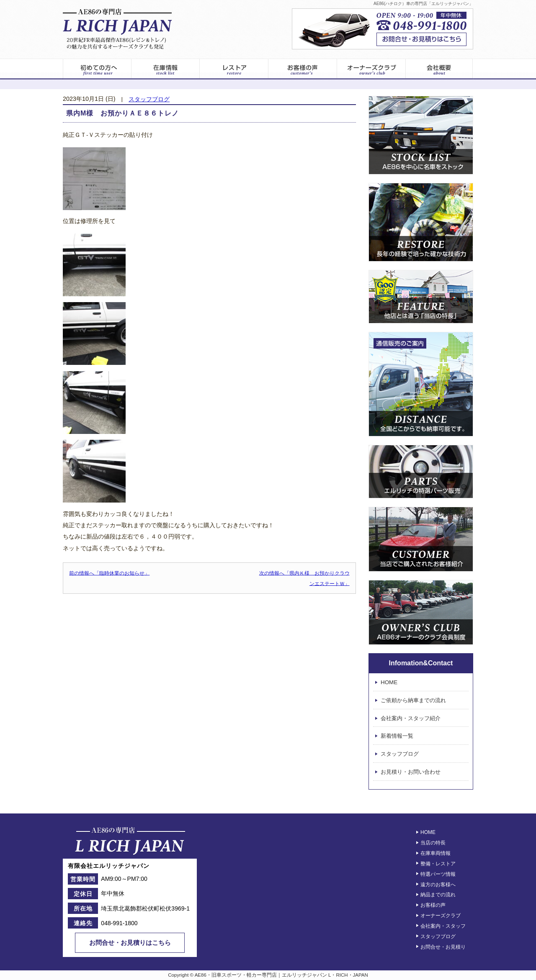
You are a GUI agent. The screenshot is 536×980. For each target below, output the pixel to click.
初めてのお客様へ (97, 69)
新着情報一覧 (397, 736)
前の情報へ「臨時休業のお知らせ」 (109, 573)
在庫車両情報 (435, 853)
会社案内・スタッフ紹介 (411, 718)
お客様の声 (303, 69)
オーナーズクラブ (371, 69)
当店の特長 (433, 843)
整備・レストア (438, 864)
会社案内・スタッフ (443, 926)
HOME (389, 682)
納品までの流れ (438, 895)
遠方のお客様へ (438, 884)
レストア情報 (234, 69)
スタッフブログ (149, 99)
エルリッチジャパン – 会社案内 (439, 69)
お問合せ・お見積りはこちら (130, 943)
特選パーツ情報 (438, 874)
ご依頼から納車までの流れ (413, 700)
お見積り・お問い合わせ (411, 772)
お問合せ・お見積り (443, 947)
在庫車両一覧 (165, 69)
